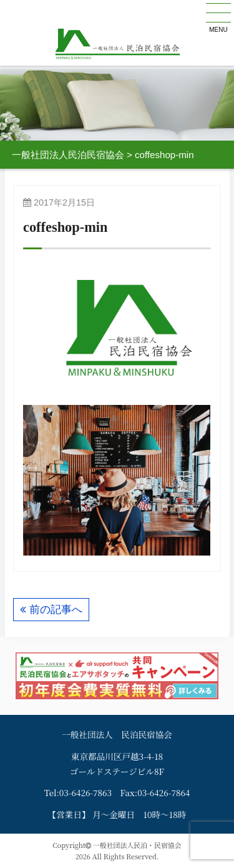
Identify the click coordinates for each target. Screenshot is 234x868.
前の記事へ (56, 610)
